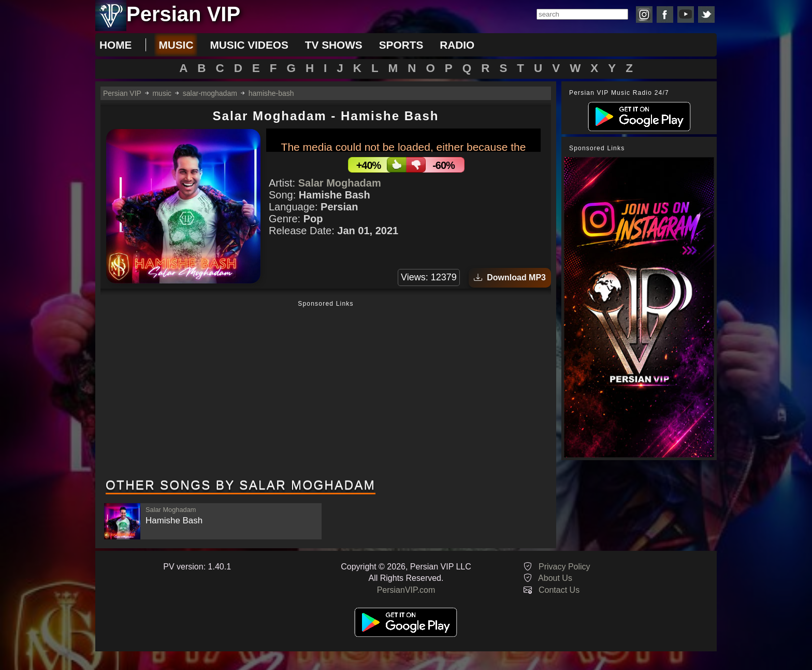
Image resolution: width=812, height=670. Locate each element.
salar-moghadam (210, 93)
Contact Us (559, 590)
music (176, 45)
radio (457, 45)
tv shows (334, 45)
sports (401, 45)
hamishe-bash (271, 93)
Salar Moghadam (340, 183)
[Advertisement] (326, 390)
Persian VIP (122, 93)
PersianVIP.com (406, 590)
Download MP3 (510, 277)
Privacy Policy (564, 567)
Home (115, 45)
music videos (249, 45)
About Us (555, 578)
